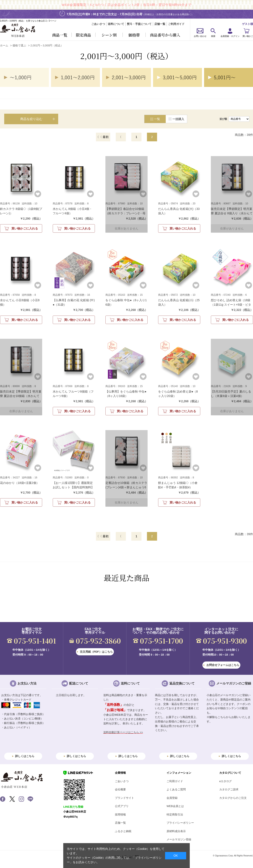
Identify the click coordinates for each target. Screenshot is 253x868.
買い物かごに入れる (25, 228)
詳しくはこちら (25, 756)
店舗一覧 (160, 24)
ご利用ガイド (176, 24)
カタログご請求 (229, 789)
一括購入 (178, 119)
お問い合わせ (200, 36)
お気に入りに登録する (38, 194)
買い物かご (248, 36)
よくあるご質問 (176, 789)
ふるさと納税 (123, 831)
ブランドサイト (124, 798)
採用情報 (120, 815)
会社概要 (120, 789)
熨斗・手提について (139, 24)
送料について (116, 24)
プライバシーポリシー (180, 823)
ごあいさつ (98, 24)
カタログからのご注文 (233, 798)
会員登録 (172, 798)
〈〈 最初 (102, 137)
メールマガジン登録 (179, 839)
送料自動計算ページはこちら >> (123, 732)
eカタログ (225, 781)
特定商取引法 (175, 815)
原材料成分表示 (176, 831)
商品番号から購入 (165, 35)
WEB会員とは (175, 806)
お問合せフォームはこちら (223, 665)
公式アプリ (122, 806)
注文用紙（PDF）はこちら (96, 652)
